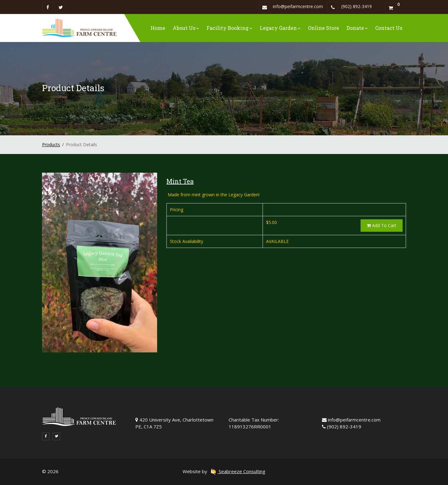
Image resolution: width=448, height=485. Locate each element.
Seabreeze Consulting (238, 471)
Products (51, 145)
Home (158, 28)
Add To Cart (382, 225)
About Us (186, 28)
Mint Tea (180, 181)
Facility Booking (229, 28)
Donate (357, 28)
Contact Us (389, 28)
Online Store (324, 28)
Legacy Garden (280, 28)
